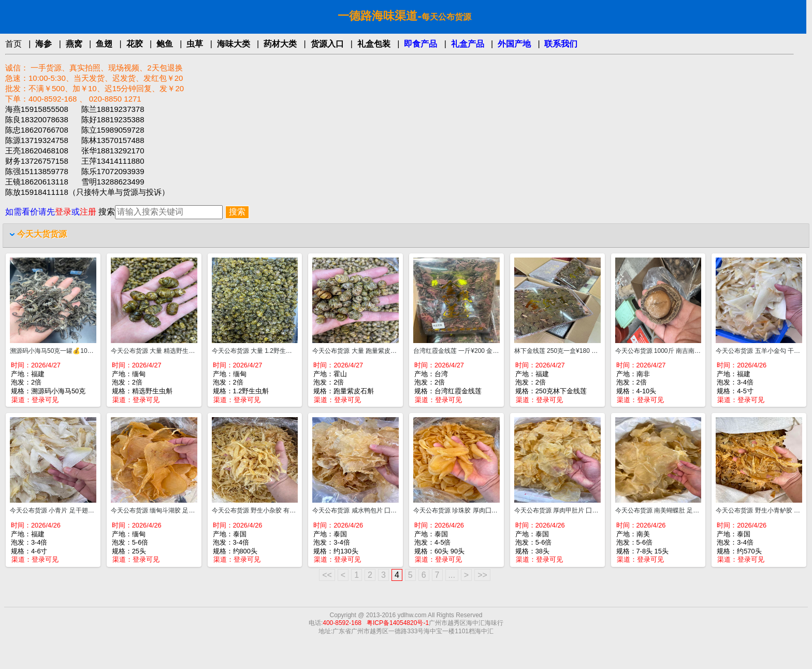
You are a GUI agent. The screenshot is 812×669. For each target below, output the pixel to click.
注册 (88, 212)
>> (482, 575)
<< (327, 575)
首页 (13, 44)
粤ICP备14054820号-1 (398, 623)
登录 (63, 212)
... (452, 575)
